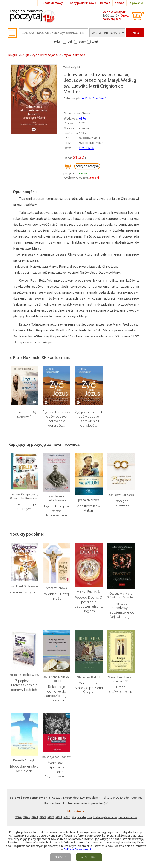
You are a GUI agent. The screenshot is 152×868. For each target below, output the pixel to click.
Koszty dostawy (74, 798)
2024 (35, 817)
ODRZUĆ (61, 857)
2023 (43, 817)
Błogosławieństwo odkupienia (24, 769)
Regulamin (93, 798)
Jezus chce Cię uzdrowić (24, 415)
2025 (27, 817)
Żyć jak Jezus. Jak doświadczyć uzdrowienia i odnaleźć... (57, 419)
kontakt (105, 3)
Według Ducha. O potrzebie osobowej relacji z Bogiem (89, 604)
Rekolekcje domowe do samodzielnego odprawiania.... (56, 694)
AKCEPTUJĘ (89, 857)
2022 (51, 817)
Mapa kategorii (82, 817)
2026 (19, 817)
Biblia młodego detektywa (24, 506)
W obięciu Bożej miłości (56, 596)
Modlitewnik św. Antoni (89, 508)
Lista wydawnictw (105, 817)
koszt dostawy (53, 3)
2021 (59, 817)
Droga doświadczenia (121, 689)
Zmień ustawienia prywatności (87, 803)
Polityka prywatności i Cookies (122, 798)
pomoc (120, 3)
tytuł (95, 42)
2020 (67, 817)
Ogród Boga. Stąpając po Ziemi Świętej (89, 688)
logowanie (136, 3)
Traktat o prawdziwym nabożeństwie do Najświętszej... (121, 610)
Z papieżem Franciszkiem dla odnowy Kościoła (24, 685)
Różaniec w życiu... (24, 592)
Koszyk (57, 798)
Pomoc (49, 803)
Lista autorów (128, 817)
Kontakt (61, 803)
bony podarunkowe (83, 3)
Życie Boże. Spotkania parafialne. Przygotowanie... (57, 770)
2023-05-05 (86, 148)
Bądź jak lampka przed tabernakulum (56, 511)
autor (82, 42)
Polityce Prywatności (77, 849)
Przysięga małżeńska (121, 503)
